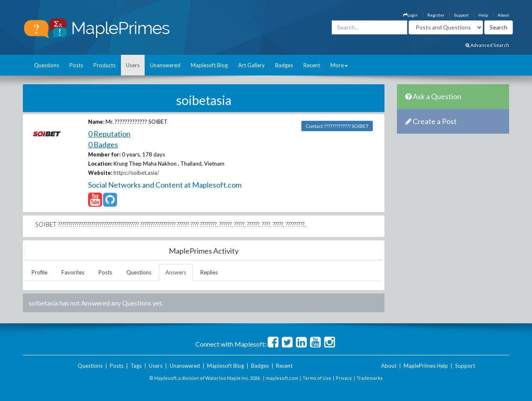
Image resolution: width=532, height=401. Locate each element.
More (339, 65)
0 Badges (103, 144)
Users (133, 65)
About (503, 15)
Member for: (104, 154)
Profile (39, 272)
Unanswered (165, 65)
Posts (76, 65)
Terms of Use (317, 378)
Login (410, 15)
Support (461, 15)
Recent (312, 65)
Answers (176, 272)
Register (436, 15)
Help (483, 15)
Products (105, 65)
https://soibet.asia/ (136, 173)
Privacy (344, 378)
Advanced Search (487, 45)
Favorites (73, 272)
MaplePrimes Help (426, 366)
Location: (100, 164)
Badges (284, 65)
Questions (47, 65)
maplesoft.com (282, 378)
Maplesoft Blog (209, 65)
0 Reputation (109, 134)
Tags (136, 366)
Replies (209, 272)
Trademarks (370, 378)
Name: (96, 122)
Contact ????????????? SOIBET (337, 126)
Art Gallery (251, 65)
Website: (100, 173)
